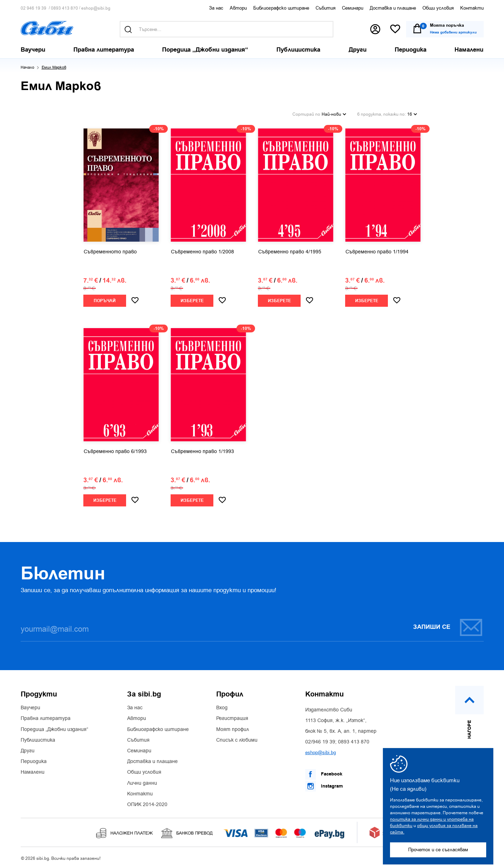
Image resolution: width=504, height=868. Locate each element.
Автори (238, 8)
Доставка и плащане (393, 8)
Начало (27, 67)
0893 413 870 (64, 8)
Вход (222, 707)
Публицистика (38, 740)
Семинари (353, 8)
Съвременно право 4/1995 (290, 252)
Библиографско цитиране (281, 8)
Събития (326, 8)
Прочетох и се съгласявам (438, 850)
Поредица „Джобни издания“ (54, 729)
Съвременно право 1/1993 (202, 451)
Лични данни (142, 783)
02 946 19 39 (33, 8)
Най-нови (334, 114)
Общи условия (438, 8)
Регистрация (232, 718)
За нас (216, 8)
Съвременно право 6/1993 (115, 451)
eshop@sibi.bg (96, 8)
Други (28, 751)
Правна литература (46, 718)
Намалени (33, 772)
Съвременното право (110, 252)
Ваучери (30, 707)
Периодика (34, 761)
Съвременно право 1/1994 (377, 252)
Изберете (192, 301)
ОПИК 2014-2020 (147, 804)
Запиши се (448, 627)
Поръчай (105, 301)
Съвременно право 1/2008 (202, 252)
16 (412, 114)
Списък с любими (237, 740)
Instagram (324, 786)
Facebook (324, 774)
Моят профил (233, 729)
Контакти (472, 8)
